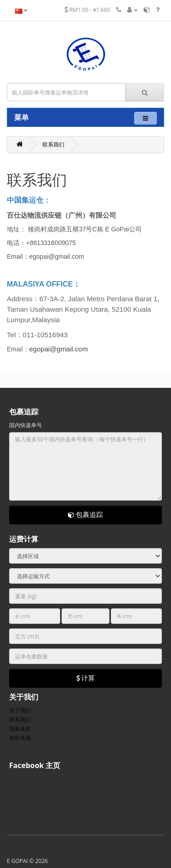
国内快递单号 (26, 425)
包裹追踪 (86, 514)
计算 (86, 678)
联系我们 (53, 144)
